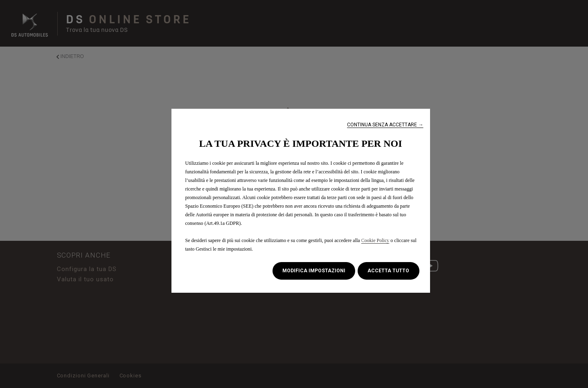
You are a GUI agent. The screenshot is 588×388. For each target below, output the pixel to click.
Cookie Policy (375, 240)
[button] (385, 125)
